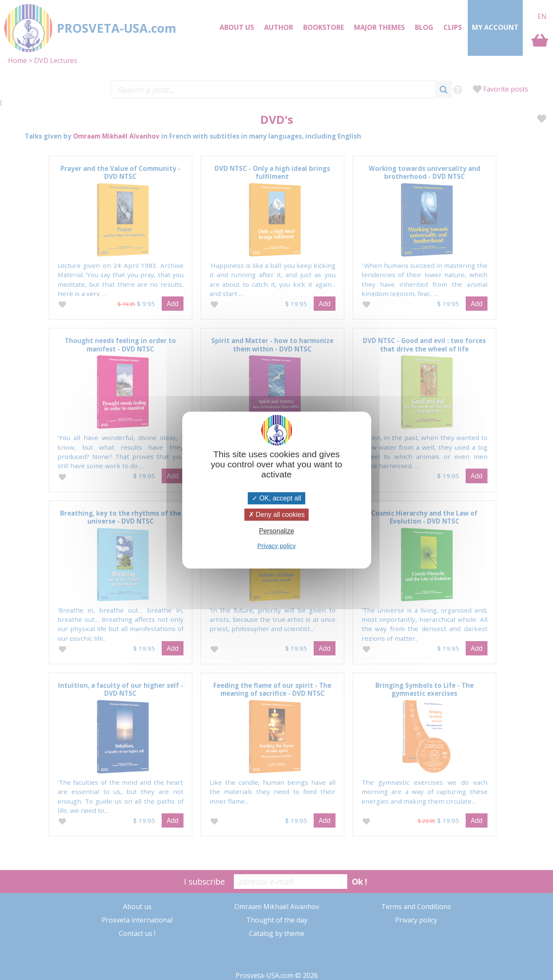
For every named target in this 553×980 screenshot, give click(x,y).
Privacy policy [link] (277, 546)
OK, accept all (276, 498)
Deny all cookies (277, 515)
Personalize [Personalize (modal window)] (277, 531)
